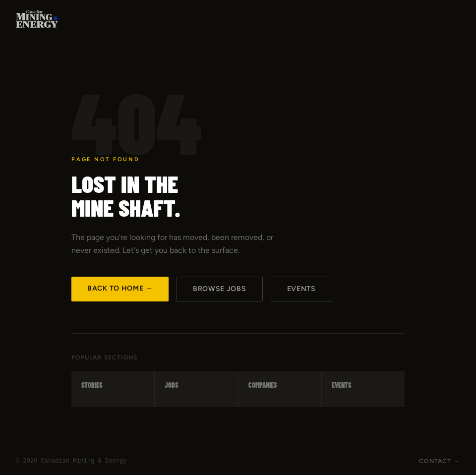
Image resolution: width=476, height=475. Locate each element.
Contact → (440, 461)
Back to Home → (120, 288)
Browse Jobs (220, 289)
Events (301, 289)
